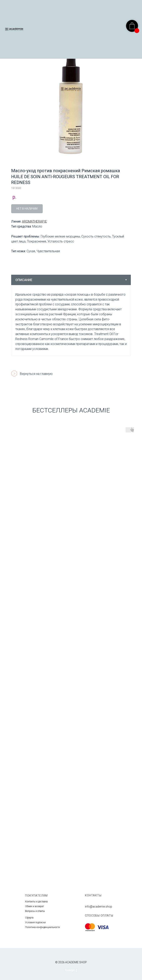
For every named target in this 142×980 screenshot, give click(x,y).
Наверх (71, 970)
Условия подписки (35, 922)
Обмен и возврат (35, 906)
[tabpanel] (71, 320)
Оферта (29, 918)
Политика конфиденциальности (42, 927)
